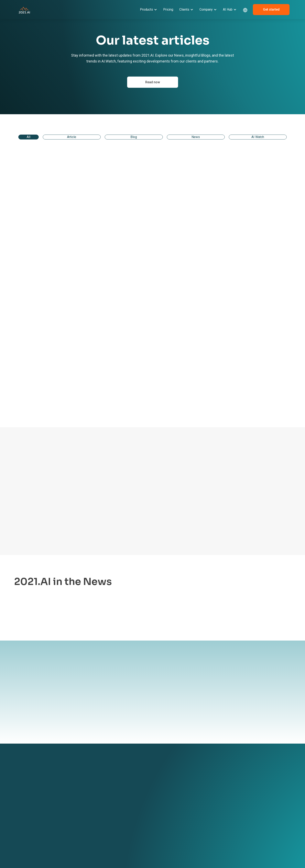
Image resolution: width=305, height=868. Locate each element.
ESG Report (156, 813)
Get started (271, 9)
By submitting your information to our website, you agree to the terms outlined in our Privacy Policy (119, 714)
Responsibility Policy (162, 820)
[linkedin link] (236, 808)
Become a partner (161, 781)
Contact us (156, 788)
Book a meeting (159, 794)
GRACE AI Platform (63, 775)
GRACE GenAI (59, 781)
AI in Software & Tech (114, 807)
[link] (60, 183)
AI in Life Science (111, 820)
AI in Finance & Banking (115, 801)
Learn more (60, 616)
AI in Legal (106, 794)
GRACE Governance (63, 788)
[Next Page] (264, 402)
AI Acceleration (61, 800)
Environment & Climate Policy (164, 828)
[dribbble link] (244, 808)
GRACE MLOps (60, 794)
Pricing (168, 9)
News (195, 781)
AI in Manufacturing (112, 813)
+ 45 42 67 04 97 (245, 787)
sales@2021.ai (243, 795)
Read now (153, 82)
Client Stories (108, 775)
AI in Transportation (112, 826)
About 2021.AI (158, 775)
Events (196, 775)
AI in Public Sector (111, 832)
